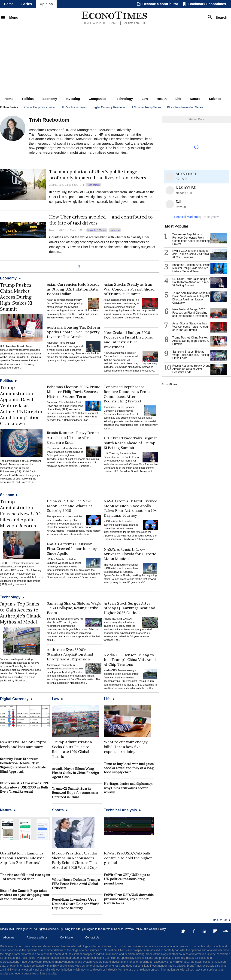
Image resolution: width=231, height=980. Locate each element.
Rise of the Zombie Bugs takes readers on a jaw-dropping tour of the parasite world (25, 895)
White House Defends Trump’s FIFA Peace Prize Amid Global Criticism (76, 884)
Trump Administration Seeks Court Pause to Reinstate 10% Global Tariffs (72, 749)
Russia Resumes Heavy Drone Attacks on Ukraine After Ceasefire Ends (73, 438)
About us (9, 938)
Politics (28, 99)
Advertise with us (37, 938)
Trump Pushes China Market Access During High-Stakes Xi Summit (16, 297)
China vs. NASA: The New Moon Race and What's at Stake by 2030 (70, 506)
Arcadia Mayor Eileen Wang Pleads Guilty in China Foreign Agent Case (75, 773)
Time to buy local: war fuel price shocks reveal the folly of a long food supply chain (129, 768)
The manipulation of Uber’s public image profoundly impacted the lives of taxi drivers (98, 175)
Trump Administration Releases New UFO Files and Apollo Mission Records (20, 514)
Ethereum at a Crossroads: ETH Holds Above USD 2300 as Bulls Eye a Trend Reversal (25, 787)
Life (178, 99)
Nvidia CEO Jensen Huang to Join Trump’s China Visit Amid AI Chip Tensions (130, 660)
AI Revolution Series (74, 107)
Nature (195, 99)
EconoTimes (169, 384)
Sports (60, 810)
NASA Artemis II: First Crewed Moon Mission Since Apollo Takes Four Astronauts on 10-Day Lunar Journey (131, 508)
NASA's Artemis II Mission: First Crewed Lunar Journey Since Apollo (72, 549)
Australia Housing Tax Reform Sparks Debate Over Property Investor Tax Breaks (73, 332)
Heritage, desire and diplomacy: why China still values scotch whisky (128, 788)
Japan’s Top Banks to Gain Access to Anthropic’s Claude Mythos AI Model (21, 613)
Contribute (66, 938)
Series (27, 4)
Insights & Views (97, 230)
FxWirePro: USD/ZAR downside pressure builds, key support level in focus (129, 899)
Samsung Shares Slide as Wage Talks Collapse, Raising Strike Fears (74, 608)
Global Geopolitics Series (40, 107)
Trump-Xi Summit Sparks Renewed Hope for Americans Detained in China (75, 793)
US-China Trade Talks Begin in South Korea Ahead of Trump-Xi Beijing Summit (131, 443)
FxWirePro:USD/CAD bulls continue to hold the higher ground (128, 858)
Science (215, 99)
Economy (50, 99)
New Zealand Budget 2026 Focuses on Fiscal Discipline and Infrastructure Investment (128, 340)
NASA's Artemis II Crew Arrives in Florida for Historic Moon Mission (130, 554)
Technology (124, 99)
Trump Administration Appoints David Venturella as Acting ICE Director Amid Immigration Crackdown (21, 405)
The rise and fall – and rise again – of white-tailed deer (25, 877)
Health (162, 99)
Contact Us (92, 938)
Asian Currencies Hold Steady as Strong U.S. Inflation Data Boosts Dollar (73, 289)
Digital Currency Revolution (109, 107)
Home (9, 4)
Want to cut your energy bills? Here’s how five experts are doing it (126, 747)
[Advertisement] (115, 60)
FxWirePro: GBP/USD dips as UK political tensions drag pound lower (127, 879)
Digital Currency (16, 699)
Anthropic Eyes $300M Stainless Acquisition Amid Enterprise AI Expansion (70, 654)
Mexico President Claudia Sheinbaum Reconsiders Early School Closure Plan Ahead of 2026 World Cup (74, 860)
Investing (73, 99)
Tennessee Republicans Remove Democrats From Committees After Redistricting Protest (127, 394)
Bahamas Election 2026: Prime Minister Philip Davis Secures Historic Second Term (74, 392)
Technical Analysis (122, 810)
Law (145, 99)
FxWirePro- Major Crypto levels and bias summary (23, 744)
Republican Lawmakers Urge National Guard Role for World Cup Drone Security (76, 904)
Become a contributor (160, 4)
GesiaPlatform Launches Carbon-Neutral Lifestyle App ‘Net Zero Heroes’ (22, 858)
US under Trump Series (147, 107)
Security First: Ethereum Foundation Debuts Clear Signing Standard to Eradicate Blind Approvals (23, 765)
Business (115, 230)
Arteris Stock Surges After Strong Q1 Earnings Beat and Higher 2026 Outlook (129, 608)
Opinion (46, 4)
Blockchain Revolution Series (185, 107)
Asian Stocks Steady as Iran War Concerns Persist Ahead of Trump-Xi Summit (129, 289)
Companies (97, 99)
